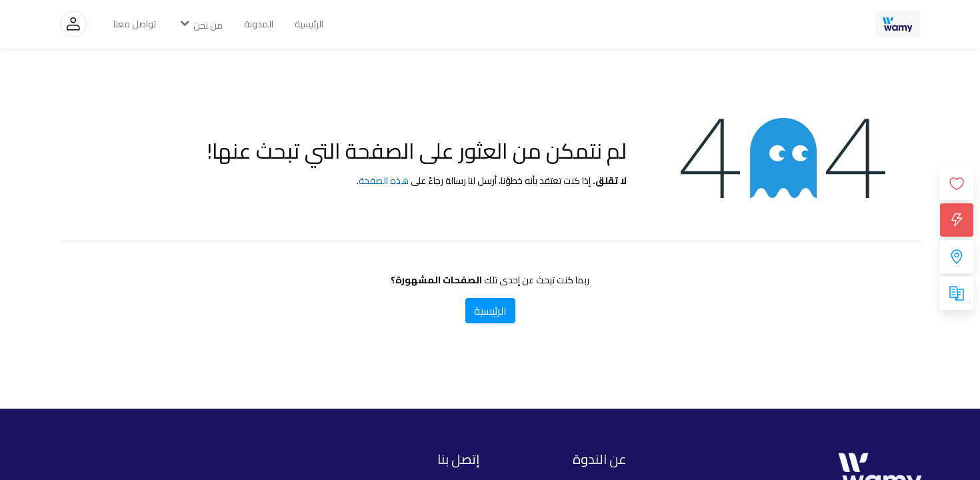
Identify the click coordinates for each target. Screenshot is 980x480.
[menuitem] (309, 24)
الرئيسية (490, 311)
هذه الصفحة (384, 181)
